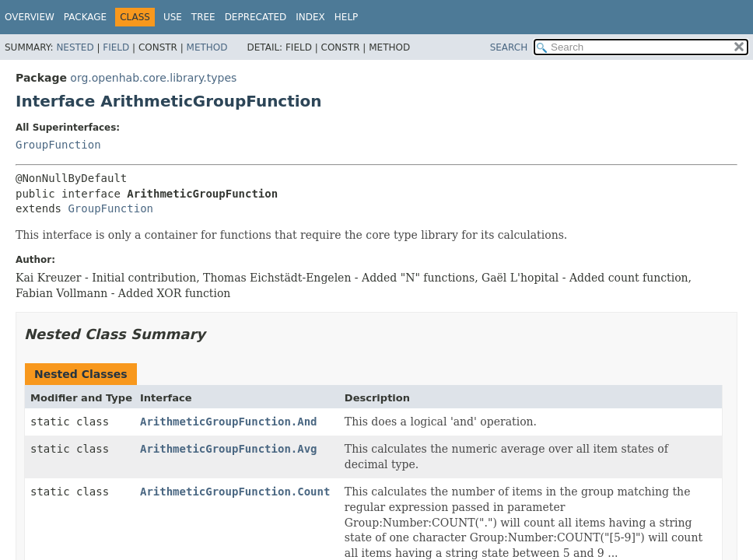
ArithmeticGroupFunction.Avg (229, 449)
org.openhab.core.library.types (153, 78)
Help (347, 17)
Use (173, 17)
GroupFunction (58, 145)
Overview (30, 17)
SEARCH (509, 47)
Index (310, 17)
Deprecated (256, 17)
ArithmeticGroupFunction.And (229, 422)
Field (116, 47)
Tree (203, 17)
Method (207, 47)
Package (85, 17)
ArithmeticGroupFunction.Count (235, 492)
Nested (75, 47)
